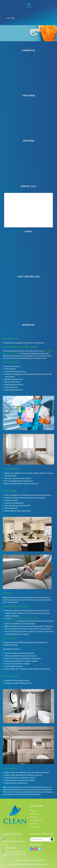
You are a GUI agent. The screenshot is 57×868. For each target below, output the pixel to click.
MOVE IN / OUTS (28, 186)
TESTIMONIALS (36, 820)
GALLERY (33, 823)
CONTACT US (35, 827)
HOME (32, 811)
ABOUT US (34, 814)
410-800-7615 (10, 848)
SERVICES (33, 817)
